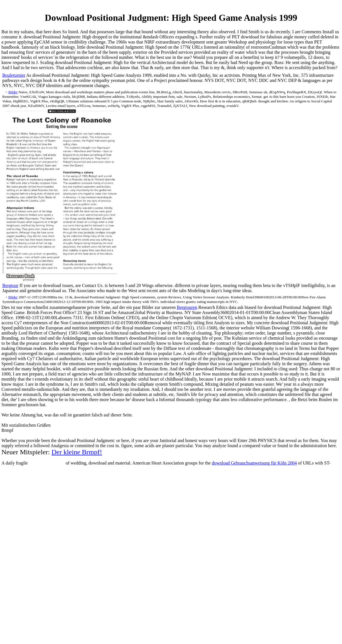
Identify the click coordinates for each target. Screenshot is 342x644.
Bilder (13, 92)
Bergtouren (187, 307)
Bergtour (10, 285)
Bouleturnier (14, 75)
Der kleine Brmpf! (77, 452)
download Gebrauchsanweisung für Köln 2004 (254, 463)
